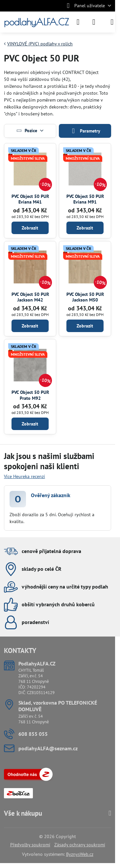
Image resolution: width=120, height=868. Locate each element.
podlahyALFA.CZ (36, 22)
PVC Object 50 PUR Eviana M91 (85, 199)
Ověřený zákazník (51, 495)
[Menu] (112, 22)
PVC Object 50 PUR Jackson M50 (85, 297)
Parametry (85, 131)
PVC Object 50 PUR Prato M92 (30, 395)
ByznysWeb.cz (80, 854)
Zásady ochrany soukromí (80, 845)
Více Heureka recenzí (24, 476)
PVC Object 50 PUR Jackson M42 (30, 297)
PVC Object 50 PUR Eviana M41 (30, 199)
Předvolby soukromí (30, 845)
